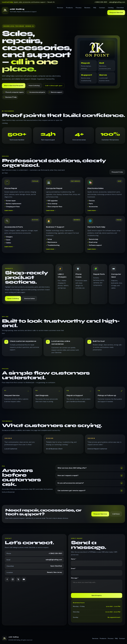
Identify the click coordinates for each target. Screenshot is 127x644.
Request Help (117, 172)
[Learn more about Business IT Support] (64, 236)
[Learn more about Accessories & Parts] (22, 236)
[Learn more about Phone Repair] (22, 198)
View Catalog (34, 86)
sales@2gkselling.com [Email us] (117, 2)
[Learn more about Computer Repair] (64, 198)
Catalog (111, 8)
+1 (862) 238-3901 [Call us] (101, 2)
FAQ (95, 8)
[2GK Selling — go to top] (19, 10)
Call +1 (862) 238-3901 (54, 86)
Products (69, 8)
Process (79, 8)
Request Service (116, 13)
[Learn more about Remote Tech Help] (105, 236)
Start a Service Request (14, 86)
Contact (102, 8)
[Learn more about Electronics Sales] (105, 198)
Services (60, 8)
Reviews (87, 8)
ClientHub (120, 8)
